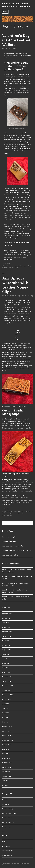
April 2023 (6, 717)
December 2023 (8, 686)
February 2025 (7, 632)
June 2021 (6, 781)
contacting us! (8, 259)
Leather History (7, 818)
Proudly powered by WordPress (11, 863)
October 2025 (7, 618)
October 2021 (7, 772)
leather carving (15, 513)
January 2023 (7, 731)
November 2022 (8, 740)
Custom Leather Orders (10, 555)
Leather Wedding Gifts (10, 537)
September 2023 (8, 695)
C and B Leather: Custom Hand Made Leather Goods (16, 5)
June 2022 (6, 749)
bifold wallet (6, 266)
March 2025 (6, 627)
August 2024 (7, 650)
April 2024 (6, 668)
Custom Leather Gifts (9, 541)
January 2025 (7, 636)
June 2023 (6, 708)
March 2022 (6, 758)
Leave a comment (7, 270)
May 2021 (5, 785)
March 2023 (6, 722)
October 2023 (7, 690)
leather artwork (6, 513)
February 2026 (7, 614)
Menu (5, 12)
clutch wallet (13, 266)
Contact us (13, 502)
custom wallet (17, 511)
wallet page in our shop (23, 215)
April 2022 (6, 754)
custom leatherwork (8, 511)
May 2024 (6, 663)
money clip (5, 268)
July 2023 (6, 704)
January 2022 (7, 767)
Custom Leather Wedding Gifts (13, 546)
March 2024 (6, 672)
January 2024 (7, 681)
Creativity (5, 296)
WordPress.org (7, 855)
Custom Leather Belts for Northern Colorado (17, 550)
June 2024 (6, 659)
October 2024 (7, 645)
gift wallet (19, 266)
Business (5, 800)
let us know (25, 206)
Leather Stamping (27, 296)
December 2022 (8, 735)
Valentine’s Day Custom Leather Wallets (16, 40)
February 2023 (7, 726)
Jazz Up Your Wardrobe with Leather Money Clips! (15, 285)
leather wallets (27, 266)
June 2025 (6, 623)
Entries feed (6, 846)
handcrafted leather (27, 511)
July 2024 (6, 654)
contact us (27, 149)
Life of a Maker (7, 827)
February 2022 (7, 763)
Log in (4, 842)
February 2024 (7, 677)
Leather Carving (15, 296)
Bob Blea (5, 576)
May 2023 (6, 713)
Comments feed (8, 851)
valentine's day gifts (14, 268)
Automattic (5, 865)
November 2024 (8, 641)
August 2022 (7, 745)
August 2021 (6, 776)
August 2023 (7, 699)
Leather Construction (9, 49)
